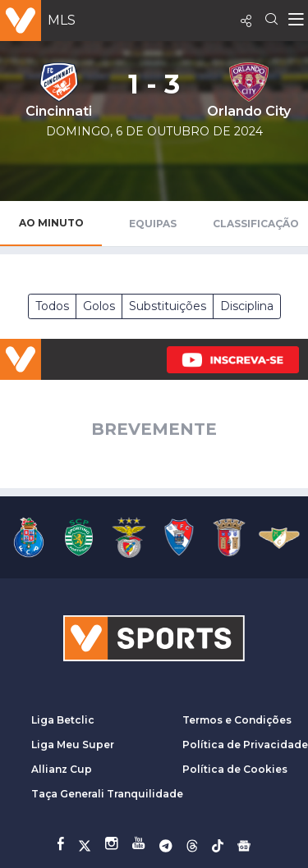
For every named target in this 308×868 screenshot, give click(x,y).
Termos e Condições (237, 720)
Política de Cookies (235, 769)
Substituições (168, 306)
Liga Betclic (63, 720)
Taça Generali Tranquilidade (107, 794)
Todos (52, 306)
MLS (62, 20)
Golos (99, 306)
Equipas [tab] (153, 224)
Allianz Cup (62, 769)
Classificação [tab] (256, 224)
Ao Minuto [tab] (51, 223)
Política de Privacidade (245, 745)
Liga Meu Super (73, 745)
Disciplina (247, 306)
